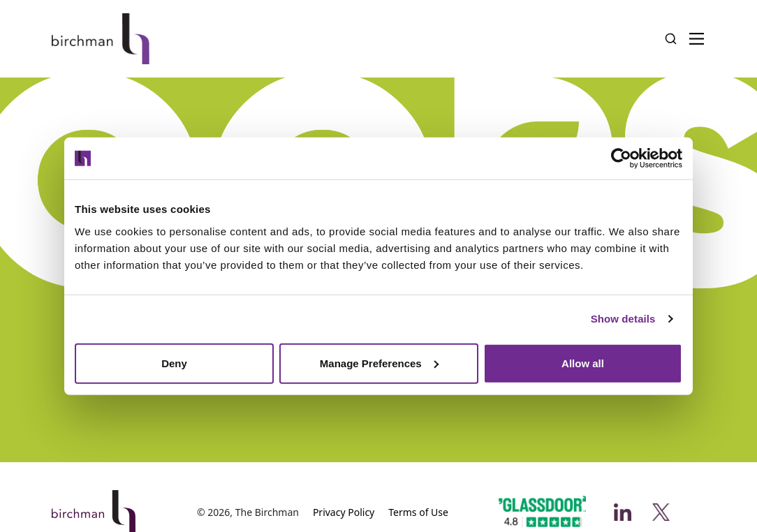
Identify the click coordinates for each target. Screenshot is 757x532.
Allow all (583, 363)
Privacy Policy (344, 512)
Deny (174, 363)
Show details (623, 319)
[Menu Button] (697, 39)
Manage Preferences (379, 363)
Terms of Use (418, 512)
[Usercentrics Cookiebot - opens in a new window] (621, 158)
